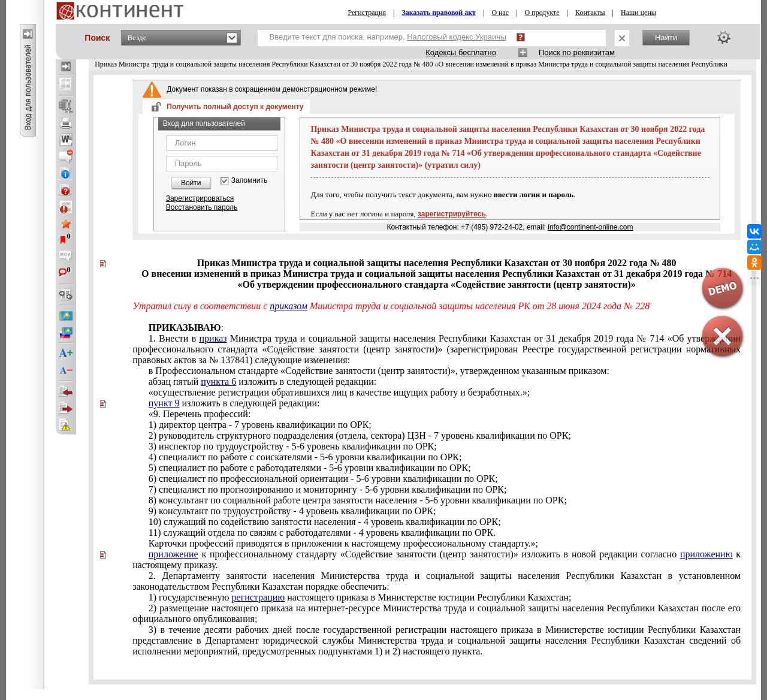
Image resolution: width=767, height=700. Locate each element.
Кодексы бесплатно (461, 52)
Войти (191, 183)
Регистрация (367, 13)
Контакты (590, 13)
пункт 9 (164, 403)
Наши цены (638, 13)
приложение (173, 554)
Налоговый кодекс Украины (457, 37)
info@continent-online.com (590, 227)
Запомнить (249, 181)
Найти (666, 37)
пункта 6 (218, 381)
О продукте (542, 13)
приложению (706, 554)
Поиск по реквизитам (577, 52)
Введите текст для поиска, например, (388, 37)
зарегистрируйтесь (452, 214)
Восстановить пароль (202, 207)
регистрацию (259, 597)
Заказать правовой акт (439, 13)
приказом (289, 306)
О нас (500, 13)
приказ (213, 338)
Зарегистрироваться (200, 198)
